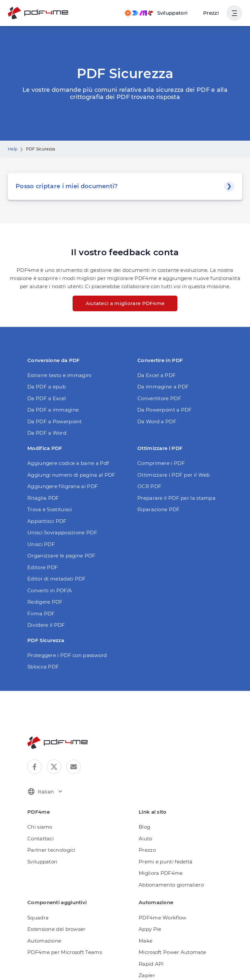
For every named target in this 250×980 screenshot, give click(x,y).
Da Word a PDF (155, 421)
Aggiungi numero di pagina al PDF (66, 475)
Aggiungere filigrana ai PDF (59, 486)
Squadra (37, 918)
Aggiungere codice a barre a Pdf (64, 463)
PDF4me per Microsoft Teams (61, 952)
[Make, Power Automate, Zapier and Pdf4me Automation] (160, 13)
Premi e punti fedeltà (162, 862)
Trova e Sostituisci (48, 509)
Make (145, 941)
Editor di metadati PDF (53, 579)
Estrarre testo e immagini (56, 375)
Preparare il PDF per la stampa (173, 498)
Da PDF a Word (45, 433)
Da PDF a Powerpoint (52, 421)
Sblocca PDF (42, 667)
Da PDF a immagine (50, 410)
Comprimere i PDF (158, 463)
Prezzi (212, 13)
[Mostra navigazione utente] (234, 13)
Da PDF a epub (45, 387)
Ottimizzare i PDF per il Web (169, 475)
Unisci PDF (40, 544)
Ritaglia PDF (42, 498)
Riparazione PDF (157, 509)
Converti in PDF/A (48, 590)
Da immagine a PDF (160, 387)
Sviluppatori (41, 862)
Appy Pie (149, 929)
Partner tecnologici (49, 850)
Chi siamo (39, 827)
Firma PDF (40, 614)
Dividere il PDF (44, 625)
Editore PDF (41, 567)
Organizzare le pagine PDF (58, 556)
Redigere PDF (43, 602)
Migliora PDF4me (158, 873)
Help (12, 149)
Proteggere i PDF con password (63, 655)
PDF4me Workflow (160, 918)
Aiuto (145, 839)
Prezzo (147, 850)
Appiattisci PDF (45, 521)
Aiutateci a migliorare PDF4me (125, 303)
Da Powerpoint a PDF (162, 410)
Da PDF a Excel (45, 398)
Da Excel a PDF (155, 375)
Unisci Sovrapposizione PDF (60, 532)
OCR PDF (149, 486)
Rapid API (150, 964)
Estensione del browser (54, 929)
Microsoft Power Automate (168, 952)
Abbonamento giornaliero (167, 885)
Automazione (42, 941)
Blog (144, 827)
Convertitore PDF (157, 398)
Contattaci (39, 839)
